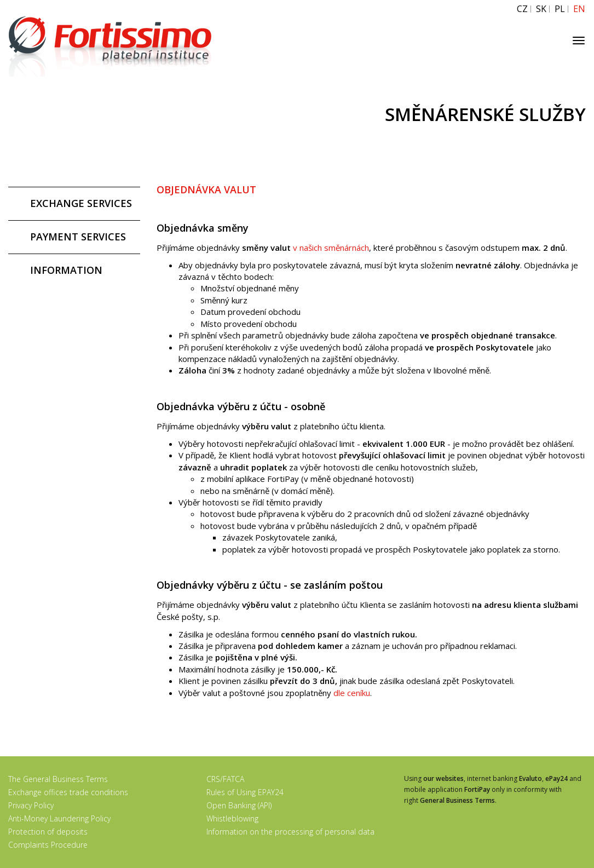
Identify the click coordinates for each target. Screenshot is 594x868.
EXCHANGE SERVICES (81, 203)
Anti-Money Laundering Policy (59, 818)
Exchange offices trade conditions (68, 792)
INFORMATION (66, 270)
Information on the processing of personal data (290, 832)
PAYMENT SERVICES (78, 237)
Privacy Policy (31, 805)
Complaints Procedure (48, 845)
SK (541, 9)
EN (579, 9)
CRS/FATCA (225, 779)
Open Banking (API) (239, 805)
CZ (522, 9)
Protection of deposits (48, 832)
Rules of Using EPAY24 (245, 792)
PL (560, 9)
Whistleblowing (232, 818)
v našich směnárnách (331, 248)
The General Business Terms (58, 779)
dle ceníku (352, 693)
